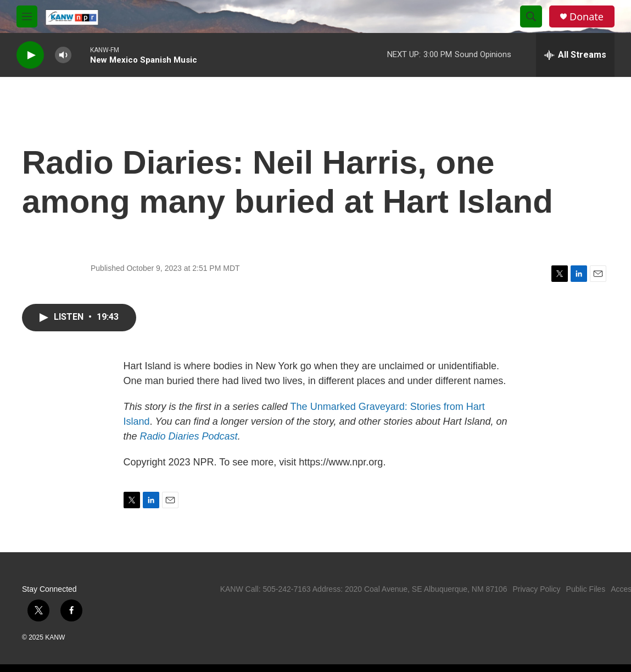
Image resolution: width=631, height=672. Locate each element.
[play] (30, 55)
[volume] (63, 55)
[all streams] (575, 55)
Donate (587, 17)
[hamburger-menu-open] (27, 16)
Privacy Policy (536, 589)
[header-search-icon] (531, 16)
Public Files (586, 589)
